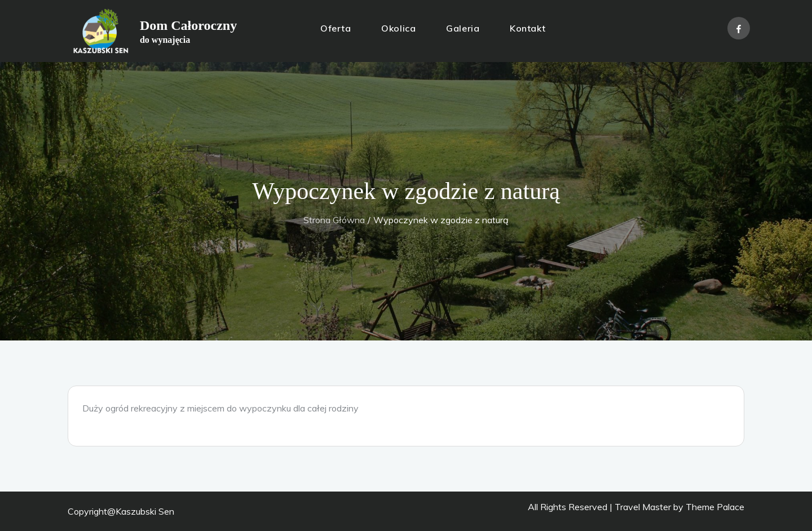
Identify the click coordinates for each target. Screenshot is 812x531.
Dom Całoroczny (188, 25)
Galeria (463, 28)
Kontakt (528, 28)
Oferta (336, 28)
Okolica (398, 28)
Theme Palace (715, 507)
